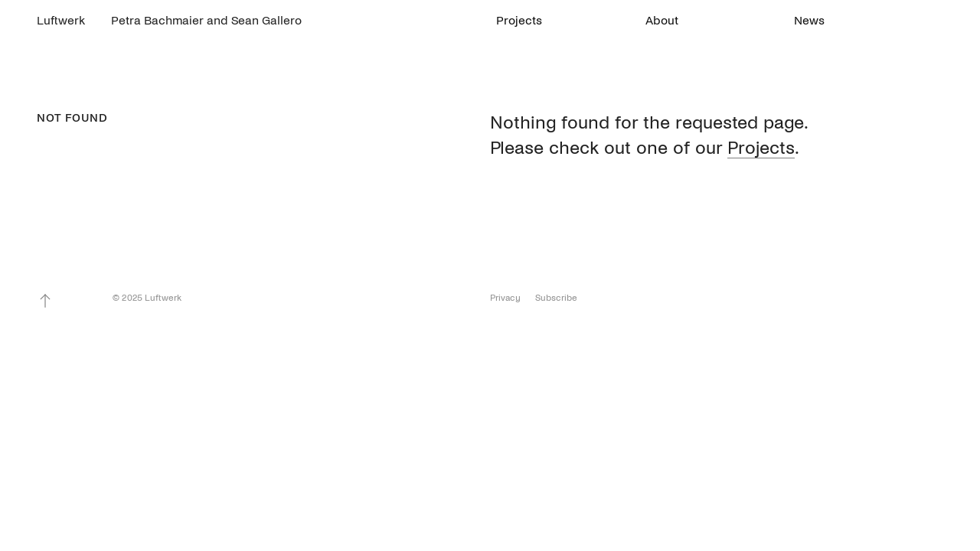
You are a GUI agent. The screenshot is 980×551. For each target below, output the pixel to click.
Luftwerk (61, 20)
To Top (45, 301)
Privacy (505, 298)
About (662, 20)
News (809, 20)
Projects (519, 20)
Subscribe (556, 298)
